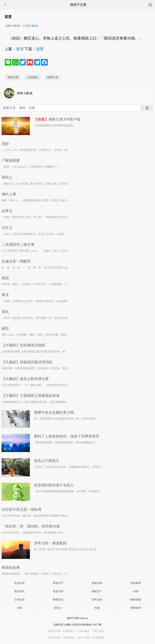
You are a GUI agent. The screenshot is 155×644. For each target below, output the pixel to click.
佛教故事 (136, 608)
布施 (97, 608)
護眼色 (35, 26)
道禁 (40, 49)
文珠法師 (19, 600)
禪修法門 (58, 583)
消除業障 (136, 583)
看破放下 (97, 591)
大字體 (26, 26)
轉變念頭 (58, 600)
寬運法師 (97, 583)
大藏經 (67, 625)
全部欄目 (33, 77)
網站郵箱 (87, 625)
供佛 (136, 591)
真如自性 (19, 591)
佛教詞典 (13, 77)
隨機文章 (52, 77)
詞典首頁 (58, 625)
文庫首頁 (76, 625)
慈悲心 (58, 608)
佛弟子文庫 (78, 5)
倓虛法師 (58, 591)
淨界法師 (97, 600)
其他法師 (19, 583)
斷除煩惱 (136, 600)
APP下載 (97, 625)
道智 (20, 49)
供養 (19, 608)
